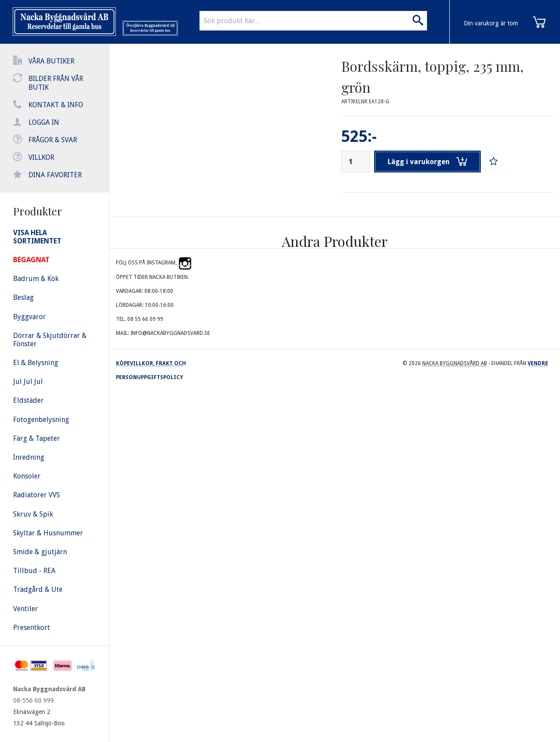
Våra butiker (51, 61)
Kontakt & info (56, 105)
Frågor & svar (53, 140)
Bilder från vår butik (56, 83)
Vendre (538, 363)
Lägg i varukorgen (428, 162)
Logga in (44, 122)
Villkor (41, 157)
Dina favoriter (55, 175)
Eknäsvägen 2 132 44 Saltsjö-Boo (39, 717)
